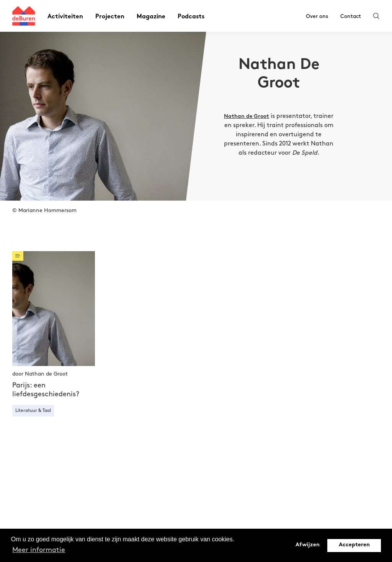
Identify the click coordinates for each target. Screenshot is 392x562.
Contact (351, 16)
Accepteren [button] (354, 545)
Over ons (317, 16)
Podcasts (191, 17)
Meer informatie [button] (39, 550)
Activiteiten (65, 17)
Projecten (110, 17)
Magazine (151, 17)
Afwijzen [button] (308, 545)
